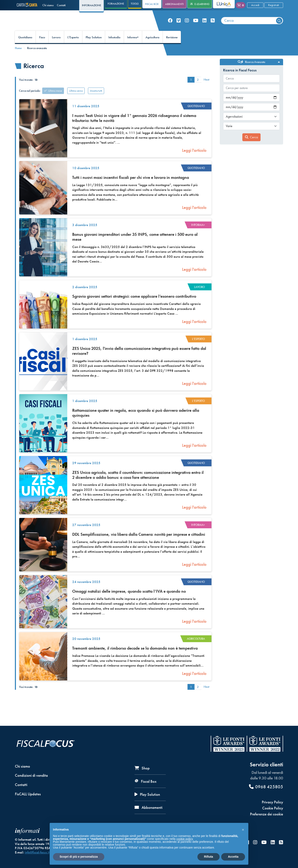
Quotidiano (25, 47)
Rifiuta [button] (209, 857)
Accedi (255, 5)
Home (18, 58)
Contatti (61, 5)
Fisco (42, 47)
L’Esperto (73, 47)
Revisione (172, 47)
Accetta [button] (233, 857)
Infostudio (114, 47)
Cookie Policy (273, 808)
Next (206, 89)
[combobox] (252, 25)
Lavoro (56, 47)
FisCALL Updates (28, 794)
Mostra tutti (96, 100)
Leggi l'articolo (194, 160)
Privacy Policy (272, 802)
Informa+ (133, 47)
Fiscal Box (152, 4)
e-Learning (200, 4)
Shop (142, 768)
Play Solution (94, 47)
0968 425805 (266, 787)
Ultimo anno (76, 100)
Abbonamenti (174, 4)
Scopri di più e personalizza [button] (79, 857)
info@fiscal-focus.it (37, 852)
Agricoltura (152, 47)
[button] (243, 829)
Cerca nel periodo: (30, 100)
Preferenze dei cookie (267, 814)
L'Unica (221, 4)
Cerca (251, 146)
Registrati (274, 5)
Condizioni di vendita (31, 775)
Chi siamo (48, 5)
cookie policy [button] (184, 839)
